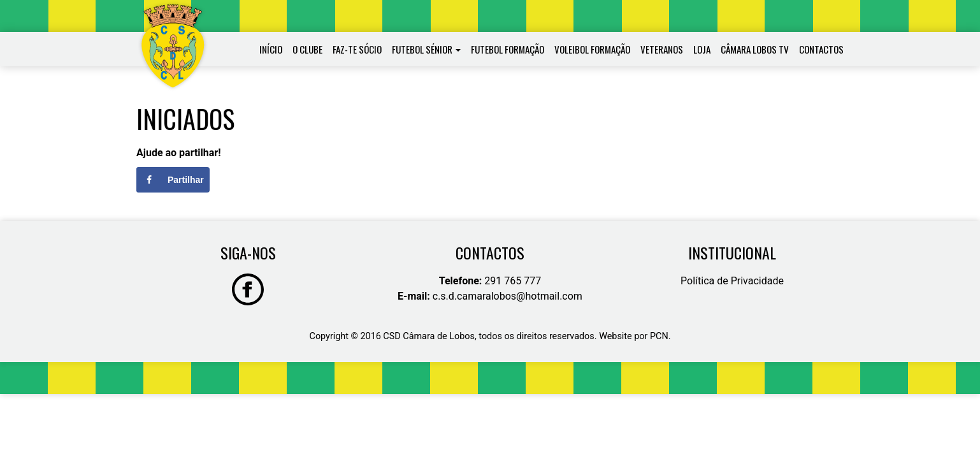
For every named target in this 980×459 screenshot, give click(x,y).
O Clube (307, 49)
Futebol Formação (508, 49)
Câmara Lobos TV (755, 49)
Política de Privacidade (732, 281)
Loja (702, 49)
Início (271, 49)
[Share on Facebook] (173, 180)
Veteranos (662, 49)
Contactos (821, 49)
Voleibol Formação (592, 49)
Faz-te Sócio (357, 49)
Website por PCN (634, 336)
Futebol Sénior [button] (422, 49)
